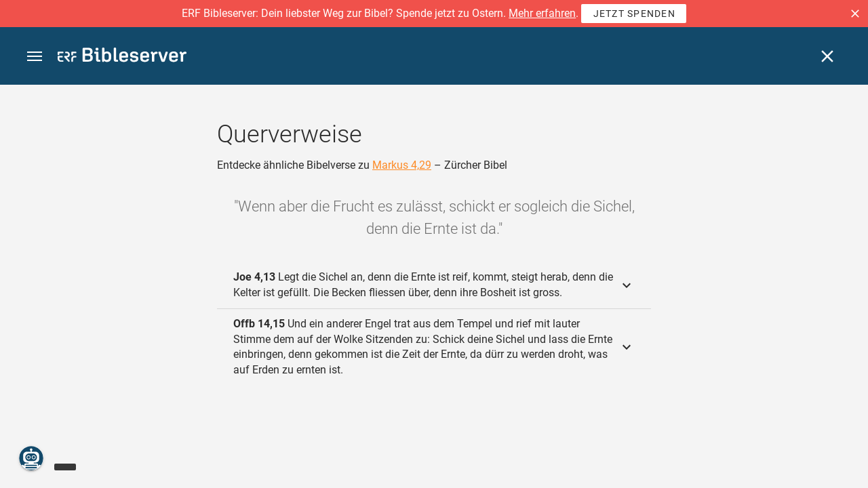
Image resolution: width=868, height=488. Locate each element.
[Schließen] (827, 56)
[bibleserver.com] (122, 57)
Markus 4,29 (402, 165)
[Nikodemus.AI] (31, 458)
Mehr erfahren (542, 13)
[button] (855, 14)
